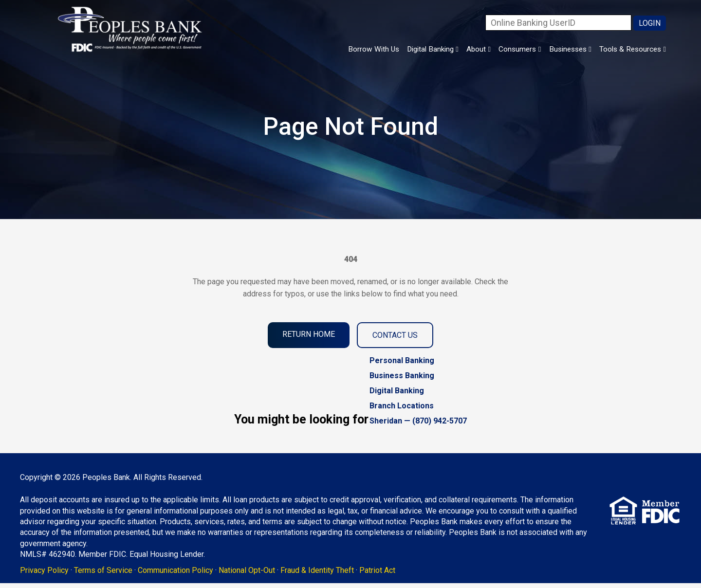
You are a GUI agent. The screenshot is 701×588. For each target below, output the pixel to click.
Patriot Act (392, 573)
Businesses (560, 50)
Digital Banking (405, 50)
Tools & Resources (629, 50)
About (457, 50)
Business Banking (402, 376)
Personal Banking (402, 360)
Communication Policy (191, 573)
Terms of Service (118, 573)
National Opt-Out (262, 573)
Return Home (309, 334)
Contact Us (395, 335)
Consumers (503, 50)
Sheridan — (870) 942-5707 (418, 421)
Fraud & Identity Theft (332, 573)
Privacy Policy (59, 573)
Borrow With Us (338, 50)
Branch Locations (402, 406)
